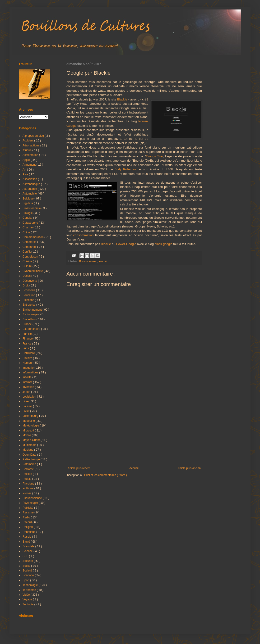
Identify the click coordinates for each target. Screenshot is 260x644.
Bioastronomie (32, 208)
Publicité (28, 508)
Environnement (88, 261)
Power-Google (126, 244)
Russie (27, 537)
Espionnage (30, 314)
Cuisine (28, 261)
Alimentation (31, 155)
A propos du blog (34, 136)
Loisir (26, 411)
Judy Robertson (126, 169)
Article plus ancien (189, 468)
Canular (28, 218)
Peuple (27, 479)
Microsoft (29, 431)
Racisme (28, 512)
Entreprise (29, 305)
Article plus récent (79, 468)
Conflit (27, 252)
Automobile (30, 194)
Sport (26, 580)
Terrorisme (30, 590)
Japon (27, 392)
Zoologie (28, 604)
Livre (26, 401)
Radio (27, 517)
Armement (30, 165)
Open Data (30, 455)
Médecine (29, 421)
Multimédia (30, 445)
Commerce (30, 242)
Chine (27, 232)
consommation (84, 235)
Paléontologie (32, 459)
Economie (29, 290)
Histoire (28, 358)
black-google (164, 244)
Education (29, 295)
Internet (103, 261)
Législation (30, 397)
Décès (27, 276)
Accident (28, 141)
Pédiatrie (29, 469)
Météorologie (31, 426)
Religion (28, 527)
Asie (26, 174)
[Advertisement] (134, 427)
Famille (28, 334)
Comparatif (30, 247)
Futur (26, 348)
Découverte (30, 281)
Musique (28, 450)
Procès (27, 493)
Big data (28, 203)
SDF (26, 556)
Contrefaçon (31, 257)
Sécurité (28, 561)
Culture (28, 266)
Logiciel (28, 406)
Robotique (29, 532)
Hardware (29, 353)
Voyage (28, 599)
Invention (29, 387)
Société (28, 571)
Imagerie (28, 368)
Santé (27, 542)
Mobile (27, 435)
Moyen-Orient (32, 440)
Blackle (122, 99)
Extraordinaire (32, 329)
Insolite (27, 377)
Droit (26, 286)
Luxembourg (31, 416)
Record (28, 522)
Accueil (134, 468)
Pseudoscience (33, 498)
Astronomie (30, 189)
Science (28, 551)
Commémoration (33, 237)
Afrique (27, 150)
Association (30, 179)
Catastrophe (31, 223)
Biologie (28, 213)
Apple (27, 160)
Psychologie (31, 503)
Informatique (31, 372)
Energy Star (154, 156)
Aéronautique (31, 145)
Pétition (28, 474)
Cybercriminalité (33, 271)
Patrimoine (30, 464)
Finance (28, 339)
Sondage (29, 575)
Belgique (28, 199)
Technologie (30, 585)
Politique (28, 488)
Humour (28, 363)
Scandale (29, 546)
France (27, 344)
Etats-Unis (30, 319)
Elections (29, 300)
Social (27, 566)
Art (25, 170)
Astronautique (32, 184)
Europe (28, 324)
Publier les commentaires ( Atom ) (106, 475)
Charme (28, 227)
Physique (29, 484)
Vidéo (27, 595)
